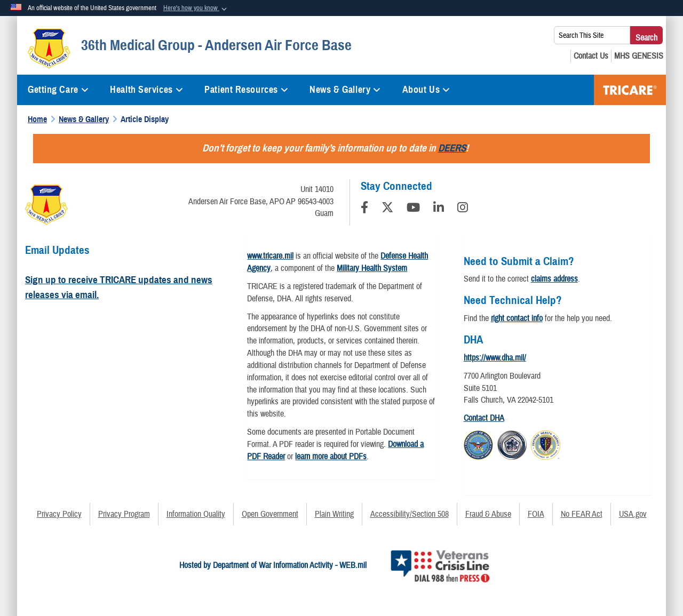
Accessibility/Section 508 (410, 514)
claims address (554, 279)
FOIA (536, 514)
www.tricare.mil (270, 256)
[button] (196, 9)
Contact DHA (484, 418)
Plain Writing (334, 514)
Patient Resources (246, 90)
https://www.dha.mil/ (495, 358)
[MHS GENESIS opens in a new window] (639, 56)
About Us (426, 90)
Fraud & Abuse (488, 514)
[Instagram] (463, 209)
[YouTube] (413, 209)
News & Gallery (345, 90)
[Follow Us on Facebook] (364, 209)
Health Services (146, 90)
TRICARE (630, 90)
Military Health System (372, 268)
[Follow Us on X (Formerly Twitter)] (387, 209)
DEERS (452, 148)
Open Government (270, 514)
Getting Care (58, 90)
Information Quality (196, 514)
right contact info (517, 318)
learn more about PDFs (331, 457)
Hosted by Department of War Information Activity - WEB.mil (273, 565)
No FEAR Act (582, 514)
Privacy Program (124, 514)
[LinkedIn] (439, 209)
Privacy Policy (59, 514)
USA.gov (633, 514)
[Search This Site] (592, 35)
